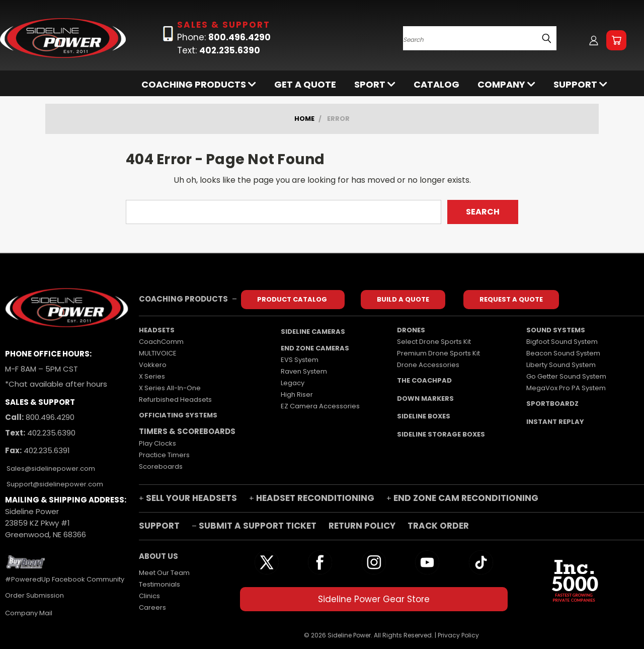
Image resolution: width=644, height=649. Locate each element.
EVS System (300, 360)
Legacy (293, 383)
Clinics (149, 596)
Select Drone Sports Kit (434, 342)
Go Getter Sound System (566, 376)
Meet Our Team (164, 573)
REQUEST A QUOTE (511, 299)
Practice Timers (164, 455)
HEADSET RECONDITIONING (315, 498)
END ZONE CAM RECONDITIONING (466, 498)
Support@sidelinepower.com (54, 484)
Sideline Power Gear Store (374, 599)
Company (506, 84)
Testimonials (159, 584)
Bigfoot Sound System (562, 342)
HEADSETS (157, 330)
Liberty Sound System (561, 365)
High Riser (297, 394)
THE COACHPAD (424, 380)
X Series (152, 376)
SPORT (375, 84)
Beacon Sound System (563, 353)
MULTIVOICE (158, 353)
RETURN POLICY (363, 526)
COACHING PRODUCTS (199, 84)
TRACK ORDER (438, 526)
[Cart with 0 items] (616, 40)
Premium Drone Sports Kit (438, 353)
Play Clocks (157, 443)
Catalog (436, 84)
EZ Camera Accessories (320, 406)
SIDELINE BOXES (424, 416)
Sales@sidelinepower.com (50, 468)
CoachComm (161, 342)
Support (580, 84)
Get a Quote (305, 84)
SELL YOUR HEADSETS (191, 498)
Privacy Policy (458, 635)
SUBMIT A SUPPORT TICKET (258, 526)
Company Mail (29, 613)
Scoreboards (161, 466)
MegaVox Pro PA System (566, 388)
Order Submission (34, 595)
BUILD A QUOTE (403, 299)
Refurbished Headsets (175, 400)
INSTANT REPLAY (555, 422)
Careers (152, 607)
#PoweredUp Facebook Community (65, 579)
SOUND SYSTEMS (556, 330)
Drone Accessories (428, 365)
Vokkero (153, 365)
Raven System (304, 371)
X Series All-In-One (170, 388)
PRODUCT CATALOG (293, 299)
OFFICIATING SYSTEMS (178, 415)
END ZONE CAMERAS (315, 348)
